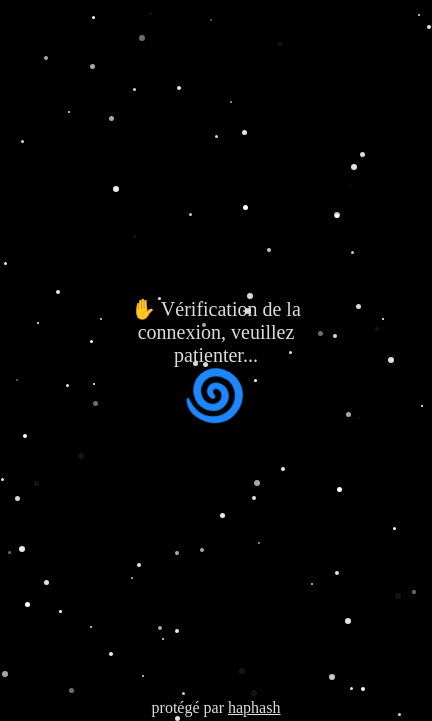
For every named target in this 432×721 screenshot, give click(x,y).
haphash (254, 707)
